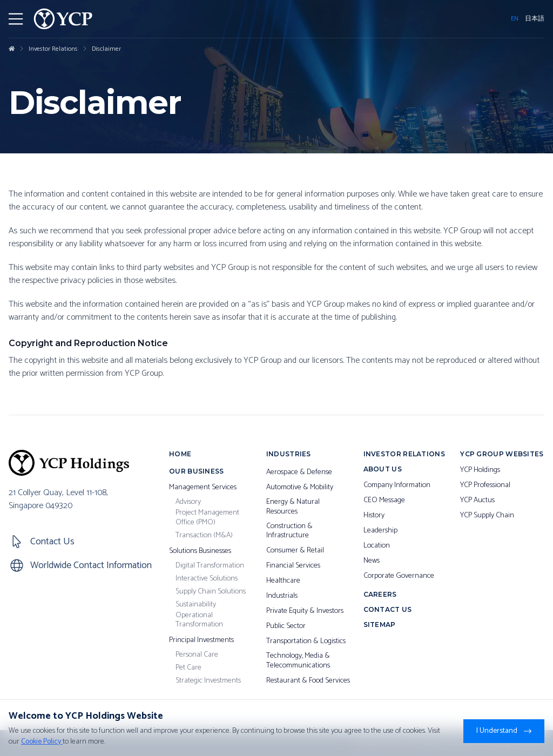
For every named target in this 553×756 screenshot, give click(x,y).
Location (377, 546)
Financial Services (293, 566)
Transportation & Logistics (306, 642)
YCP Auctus (477, 501)
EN (515, 19)
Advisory (188, 502)
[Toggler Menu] (16, 19)
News (372, 561)
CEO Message (384, 501)
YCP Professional (485, 485)
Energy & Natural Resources (293, 507)
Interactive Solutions (207, 579)
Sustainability (196, 605)
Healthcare (283, 581)
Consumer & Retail (295, 551)
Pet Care (188, 668)
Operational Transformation (199, 620)
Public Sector (286, 626)
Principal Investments (201, 640)
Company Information (397, 485)
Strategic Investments (208, 681)
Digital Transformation (210, 566)
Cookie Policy (42, 742)
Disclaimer (106, 49)
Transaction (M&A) (204, 536)
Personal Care (197, 655)
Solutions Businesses (200, 551)
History (374, 516)
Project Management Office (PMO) (207, 518)
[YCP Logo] (63, 19)
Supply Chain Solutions (211, 592)
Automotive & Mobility (300, 488)
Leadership (380, 531)
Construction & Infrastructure (289, 531)
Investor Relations (53, 49)
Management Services (203, 488)
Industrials (282, 596)
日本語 (535, 19)
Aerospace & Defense (299, 473)
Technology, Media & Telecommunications (298, 661)
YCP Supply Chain (487, 516)
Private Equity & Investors (305, 611)
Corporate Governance (399, 576)
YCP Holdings (480, 470)
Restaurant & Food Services (308, 681)
